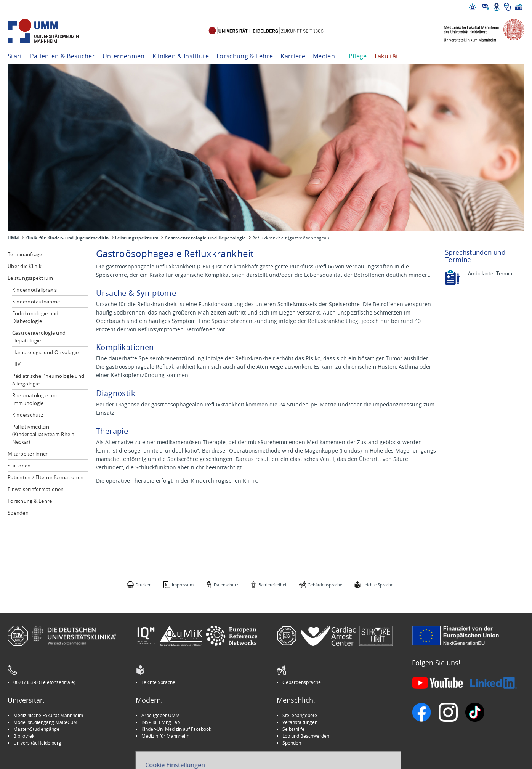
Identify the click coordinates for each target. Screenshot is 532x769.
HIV (17, 364)
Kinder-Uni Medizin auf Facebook (176, 729)
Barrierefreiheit (273, 585)
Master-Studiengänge (36, 729)
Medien (324, 56)
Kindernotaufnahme (36, 302)
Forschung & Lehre (245, 56)
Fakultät (387, 56)
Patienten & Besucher (62, 56)
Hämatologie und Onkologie (46, 352)
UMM (13, 238)
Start (15, 56)
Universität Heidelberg (37, 743)
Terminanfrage (25, 254)
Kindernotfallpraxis (35, 290)
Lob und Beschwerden (306, 736)
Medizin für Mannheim (165, 736)
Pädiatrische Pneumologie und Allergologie (48, 380)
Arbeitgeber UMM (161, 715)
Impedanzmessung (397, 404)
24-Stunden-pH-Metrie (308, 404)
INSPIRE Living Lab (161, 722)
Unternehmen (124, 56)
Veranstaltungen (300, 722)
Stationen (19, 466)
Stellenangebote (300, 715)
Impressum (183, 585)
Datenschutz (226, 585)
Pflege (358, 56)
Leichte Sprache (378, 585)
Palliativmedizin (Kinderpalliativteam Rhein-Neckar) (44, 434)
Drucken (143, 585)
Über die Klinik (25, 266)
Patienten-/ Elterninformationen (46, 477)
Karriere (293, 56)
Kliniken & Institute (181, 56)
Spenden (18, 513)
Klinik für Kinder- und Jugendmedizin (67, 238)
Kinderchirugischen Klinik (224, 481)
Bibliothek (24, 736)
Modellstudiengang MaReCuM (45, 722)
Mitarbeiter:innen (28, 454)
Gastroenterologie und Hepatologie (205, 238)
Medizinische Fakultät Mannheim (48, 715)
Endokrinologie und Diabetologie (35, 317)
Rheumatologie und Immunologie (35, 399)
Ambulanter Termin (490, 274)
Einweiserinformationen (36, 489)
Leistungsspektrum (137, 238)
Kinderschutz (28, 415)
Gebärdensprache (325, 585)
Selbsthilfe (293, 729)
